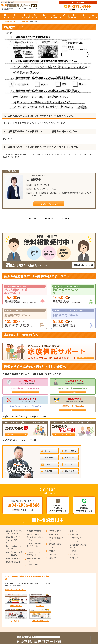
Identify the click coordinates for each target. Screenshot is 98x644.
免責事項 (73, 551)
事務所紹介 (74, 531)
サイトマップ (75, 558)
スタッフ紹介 (75, 534)
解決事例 (52, 551)
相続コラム (53, 554)
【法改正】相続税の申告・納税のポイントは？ (35, 546)
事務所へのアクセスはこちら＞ (16, 590)
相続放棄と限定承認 (13, 562)
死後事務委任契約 (55, 534)
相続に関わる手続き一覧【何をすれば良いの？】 (14, 540)
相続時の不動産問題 (13, 558)
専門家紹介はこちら (47, 204)
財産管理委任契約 (55, 531)
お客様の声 (53, 558)
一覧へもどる (49, 218)
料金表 (51, 548)
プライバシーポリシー (78, 541)
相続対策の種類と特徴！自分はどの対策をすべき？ (35, 537)
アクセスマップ (75, 538)
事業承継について (55, 544)
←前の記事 (33, 218)
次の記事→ (65, 218)
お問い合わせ (75, 554)
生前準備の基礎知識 (34, 531)
